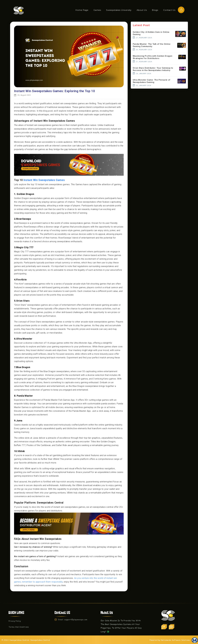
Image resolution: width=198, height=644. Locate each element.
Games (97, 10)
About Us (142, 10)
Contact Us (169, 10)
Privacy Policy (15, 621)
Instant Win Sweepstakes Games (44, 180)
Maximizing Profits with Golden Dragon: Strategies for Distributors (153, 57)
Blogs (155, 10)
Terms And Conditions (19, 627)
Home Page (82, 10)
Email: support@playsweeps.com (73, 619)
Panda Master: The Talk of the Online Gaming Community (152, 45)
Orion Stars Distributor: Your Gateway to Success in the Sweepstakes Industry (153, 69)
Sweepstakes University (119, 10)
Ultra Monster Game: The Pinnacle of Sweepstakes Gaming (152, 81)
